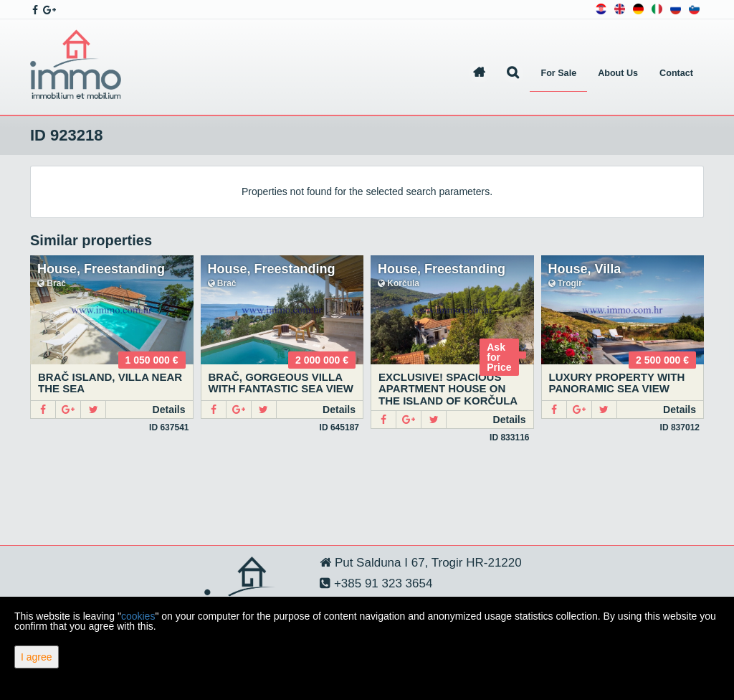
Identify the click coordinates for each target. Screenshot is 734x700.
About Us (618, 73)
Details (169, 410)
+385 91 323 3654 (381, 583)
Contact (676, 73)
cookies (138, 616)
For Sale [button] (558, 73)
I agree (37, 657)
